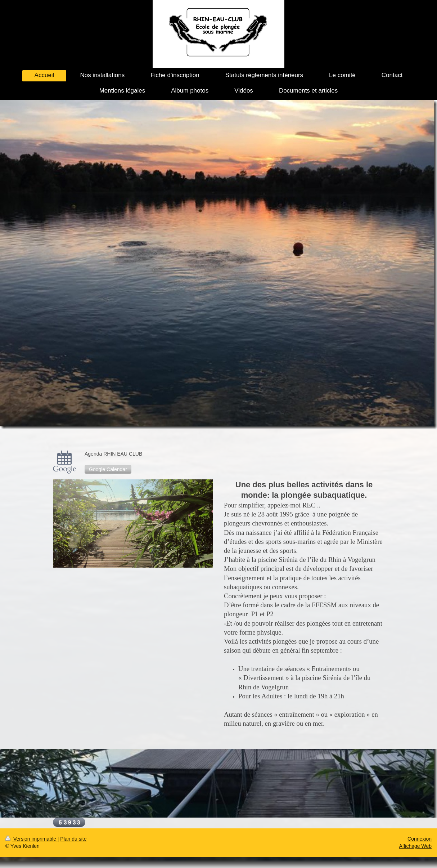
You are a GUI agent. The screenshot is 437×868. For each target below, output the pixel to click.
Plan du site (73, 839)
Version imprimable (31, 839)
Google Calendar (108, 469)
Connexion (420, 839)
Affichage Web (415, 846)
